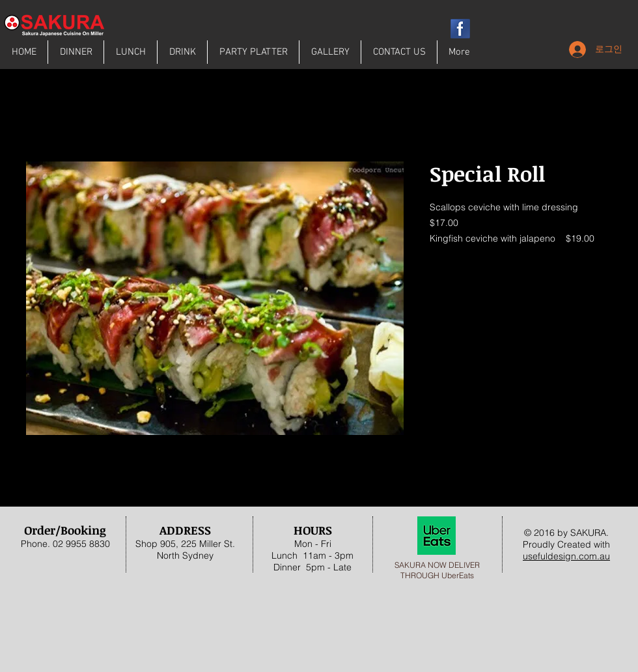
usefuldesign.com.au (566, 556)
